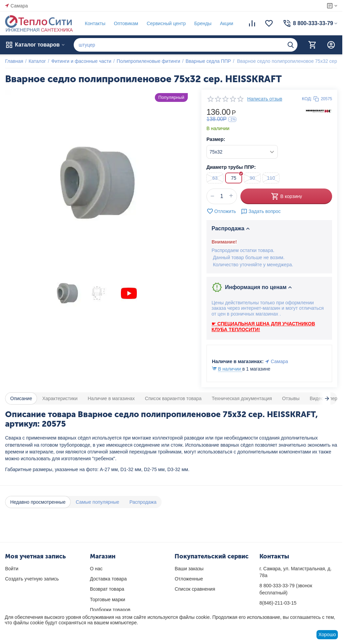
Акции (227, 23)
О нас (96, 569)
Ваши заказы (189, 569)
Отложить (221, 211)
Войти (12, 569)
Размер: (216, 139)
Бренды (203, 23)
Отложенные (189, 579)
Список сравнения (195, 589)
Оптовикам (126, 23)
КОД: (307, 99)
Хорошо (327, 634)
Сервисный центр (166, 23)
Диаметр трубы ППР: (231, 167)
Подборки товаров (110, 610)
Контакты (95, 23)
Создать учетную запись (32, 579)
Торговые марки (108, 600)
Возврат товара (107, 589)
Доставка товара (108, 579)
